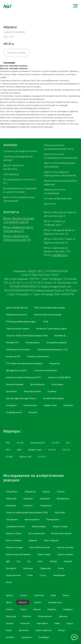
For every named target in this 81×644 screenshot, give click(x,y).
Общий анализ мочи (16, 315)
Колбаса (10, 637)
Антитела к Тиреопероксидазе (51, 329)
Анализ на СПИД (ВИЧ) (59, 377)
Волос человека (14, 540)
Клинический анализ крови (48, 315)
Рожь (30, 575)
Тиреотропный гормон (18, 329)
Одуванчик (45, 568)
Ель (29, 561)
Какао (9, 630)
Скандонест (46, 506)
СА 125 (20, 443)
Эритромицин (39, 526)
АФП (19, 450)
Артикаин (28, 499)
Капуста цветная (43, 630)
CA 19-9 (55, 443)
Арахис (10, 595)
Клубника (39, 595)
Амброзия (11, 499)
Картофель (42, 623)
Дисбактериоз (37, 384)
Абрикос (23, 602)
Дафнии (33, 540)
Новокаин (11, 506)
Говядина (68, 609)
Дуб (8, 561)
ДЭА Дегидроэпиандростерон (21, 398)
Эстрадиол (11, 405)
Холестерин (57, 384)
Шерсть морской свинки (18, 554)
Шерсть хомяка (65, 554)
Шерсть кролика (65, 547)
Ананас (10, 623)
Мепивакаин (63, 499)
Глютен (24, 595)
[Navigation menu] (75, 6)
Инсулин (33, 412)
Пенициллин (53, 519)
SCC (68, 443)
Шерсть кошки (60, 526)
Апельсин (25, 623)
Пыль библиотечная (40, 547)
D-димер (52, 391)
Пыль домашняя (36, 533)
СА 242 (9, 457)
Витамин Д (60, 336)
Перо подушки (51, 540)
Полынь (61, 492)
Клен (40, 561)
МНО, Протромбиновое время (50, 308)
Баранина (26, 637)
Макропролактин (32, 391)
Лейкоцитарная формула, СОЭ (52, 349)
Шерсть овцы (44, 554)
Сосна (43, 575)
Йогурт (62, 630)
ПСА (8, 450)
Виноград (11, 616)
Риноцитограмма (15, 384)
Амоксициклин (32, 519)
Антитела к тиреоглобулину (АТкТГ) (23, 377)
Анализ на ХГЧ (13, 356)
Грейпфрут (44, 637)
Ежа (19, 561)
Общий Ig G (12, 492)
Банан (66, 595)
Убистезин (60, 512)
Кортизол (68, 405)
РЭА (8, 443)
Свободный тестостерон (18, 349)
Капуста (10, 609)
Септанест (28, 506)
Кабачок (27, 616)
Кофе (53, 595)
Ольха (61, 568)
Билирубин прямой (57, 343)
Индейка (52, 609)
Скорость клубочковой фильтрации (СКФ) (27, 336)
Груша (70, 623)
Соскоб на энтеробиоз (45, 370)
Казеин (38, 602)
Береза (46, 492)
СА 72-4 (66, 450)
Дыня (9, 602)
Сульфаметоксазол (15, 526)
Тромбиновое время (53, 398)
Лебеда (53, 561)
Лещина (68, 561)
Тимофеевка (59, 575)
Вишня (37, 609)
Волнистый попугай (61, 533)
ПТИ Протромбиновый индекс (21, 322)
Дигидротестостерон (16, 370)
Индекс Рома (35, 450)
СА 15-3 (52, 450)
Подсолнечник (13, 575)
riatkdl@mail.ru (60, 255)
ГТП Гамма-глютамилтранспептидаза (24, 363)
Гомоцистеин (30, 405)
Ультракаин (12, 519)
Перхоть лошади (14, 547)
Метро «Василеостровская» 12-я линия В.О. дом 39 (19, 220)
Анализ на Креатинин (38, 356)
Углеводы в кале (14, 412)
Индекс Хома (50, 405)
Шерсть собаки (14, 533)
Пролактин (11, 391)
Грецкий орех (55, 602)
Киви (57, 623)
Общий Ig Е (30, 492)
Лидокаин (45, 499)
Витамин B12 (12, 343)
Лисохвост (11, 568)
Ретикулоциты (33, 343)
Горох (23, 609)
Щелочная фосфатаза (17, 308)
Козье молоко (45, 616)
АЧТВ (46, 322)
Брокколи (24, 630)
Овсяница (28, 568)
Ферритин (55, 363)
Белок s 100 (25, 457)
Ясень (9, 582)
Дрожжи (63, 616)
